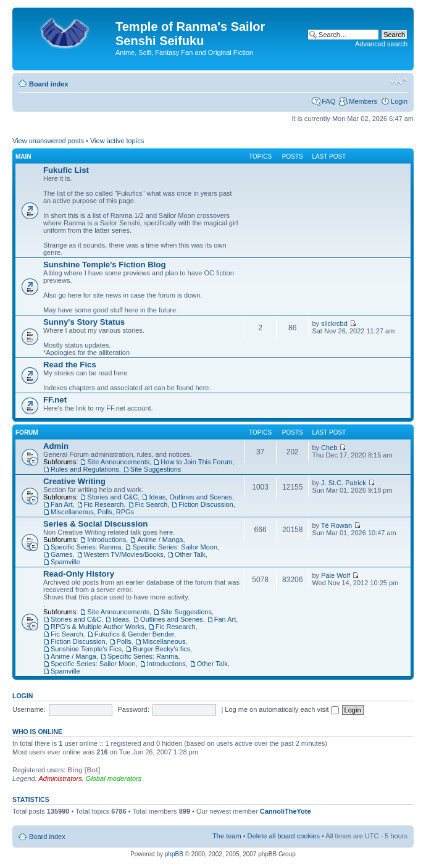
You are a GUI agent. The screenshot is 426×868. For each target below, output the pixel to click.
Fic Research (104, 504)
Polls (124, 641)
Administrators (60, 778)
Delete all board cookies (284, 836)
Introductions (106, 540)
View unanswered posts (48, 141)
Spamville (65, 562)
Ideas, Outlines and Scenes (190, 497)
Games (61, 554)
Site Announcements (118, 462)
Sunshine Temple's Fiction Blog (105, 265)
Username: (29, 709)
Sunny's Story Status (84, 322)
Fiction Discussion (206, 504)
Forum (27, 432)
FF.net (55, 400)
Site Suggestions (156, 469)
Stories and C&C (112, 497)
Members (363, 101)
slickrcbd (334, 323)
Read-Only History (79, 574)
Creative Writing (74, 481)
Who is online (37, 732)
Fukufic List (66, 170)
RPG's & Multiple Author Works (98, 627)
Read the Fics (70, 365)
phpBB (174, 854)
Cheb (329, 448)
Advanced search (381, 44)
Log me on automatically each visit (282, 709)
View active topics (117, 141)
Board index (49, 84)
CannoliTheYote (286, 811)
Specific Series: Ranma (86, 547)
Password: (133, 709)
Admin (56, 446)
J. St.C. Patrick (344, 483)
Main (23, 156)
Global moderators (114, 778)
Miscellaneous (164, 641)
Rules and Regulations (85, 469)
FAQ (328, 101)
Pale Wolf (336, 575)
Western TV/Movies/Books (124, 554)
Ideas (121, 619)
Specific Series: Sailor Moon (175, 547)
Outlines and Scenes (172, 619)
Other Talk (190, 554)
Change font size (399, 81)
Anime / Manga (160, 540)
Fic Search (152, 504)
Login (399, 101)
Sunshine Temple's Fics (86, 649)
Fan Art (61, 504)
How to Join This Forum (196, 462)
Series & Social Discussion (95, 524)
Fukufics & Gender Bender (134, 634)
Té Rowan (336, 525)
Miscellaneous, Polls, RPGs (92, 512)
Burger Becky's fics (161, 649)
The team (227, 836)
